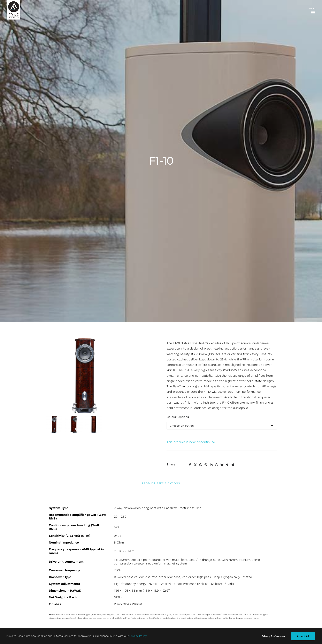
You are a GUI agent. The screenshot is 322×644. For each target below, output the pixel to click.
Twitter (130, 556)
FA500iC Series (56, 604)
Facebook (132, 545)
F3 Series (52, 545)
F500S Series (55, 561)
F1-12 (220, 465)
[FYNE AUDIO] (14, 10)
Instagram (132, 550)
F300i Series (54, 550)
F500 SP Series (56, 566)
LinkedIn (131, 561)
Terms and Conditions (101, 561)
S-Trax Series (55, 593)
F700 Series (54, 571)
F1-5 (161, 465)
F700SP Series (55, 577)
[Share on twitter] (195, 221)
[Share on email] (232, 221)
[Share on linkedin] (211, 221)
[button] (102, 432)
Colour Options (178, 173)
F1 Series (51, 582)
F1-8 (102, 465)
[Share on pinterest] (206, 221)
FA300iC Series (56, 599)
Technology (53, 620)
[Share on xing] (227, 221)
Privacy (90, 550)
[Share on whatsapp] (216, 221)
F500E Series (55, 555)
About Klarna (94, 566)
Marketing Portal (57, 626)
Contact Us (93, 545)
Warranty (92, 556)
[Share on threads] (200, 221)
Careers (51, 631)
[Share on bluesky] (222, 221)
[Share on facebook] (190, 221)
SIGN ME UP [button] (179, 559)
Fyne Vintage (54, 588)
